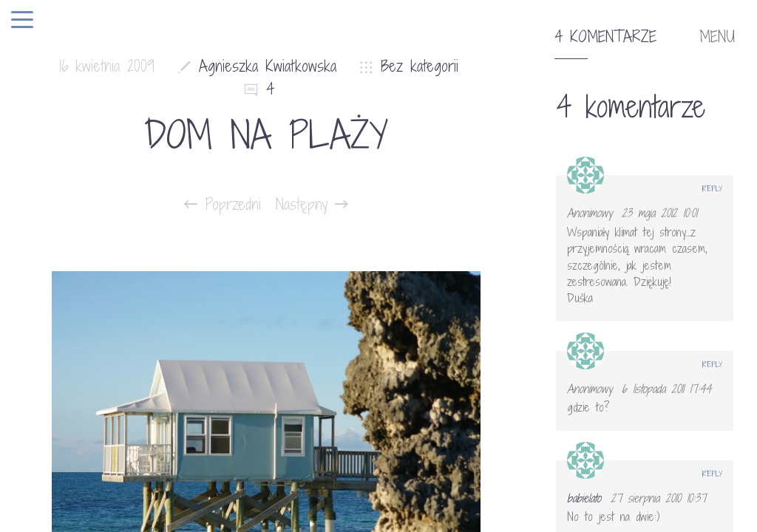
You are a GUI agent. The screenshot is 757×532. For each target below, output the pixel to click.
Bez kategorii (420, 66)
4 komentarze (605, 37)
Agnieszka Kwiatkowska (268, 66)
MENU (717, 37)
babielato (584, 498)
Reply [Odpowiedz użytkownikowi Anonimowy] (712, 188)
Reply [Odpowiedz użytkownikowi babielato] (712, 474)
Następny (312, 205)
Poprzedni (223, 205)
